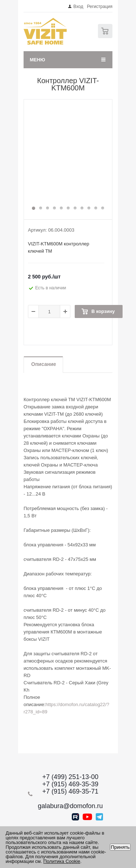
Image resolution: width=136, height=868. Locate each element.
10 (96, 208)
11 (103, 208)
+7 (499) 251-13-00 (71, 777)
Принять (120, 847)
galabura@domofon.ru (70, 806)
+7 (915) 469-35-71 (71, 791)
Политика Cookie (62, 861)
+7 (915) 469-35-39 (71, 784)
